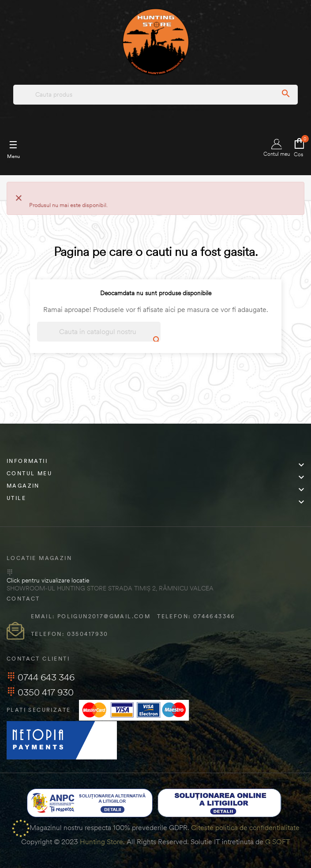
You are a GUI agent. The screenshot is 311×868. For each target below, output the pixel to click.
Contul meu (277, 148)
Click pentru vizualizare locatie (48, 580)
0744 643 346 (41, 677)
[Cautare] (99, 332)
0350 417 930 (40, 692)
